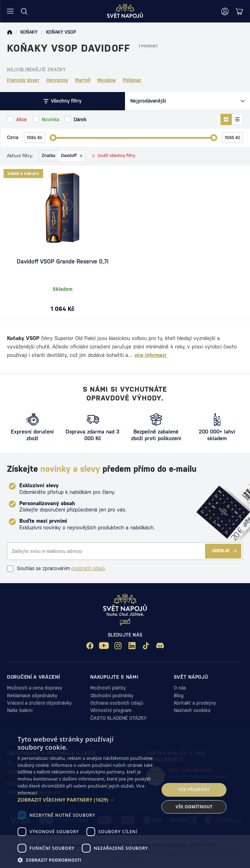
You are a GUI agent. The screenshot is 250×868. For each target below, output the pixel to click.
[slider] (53, 138)
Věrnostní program (111, 710)
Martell (83, 80)
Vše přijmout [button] (194, 789)
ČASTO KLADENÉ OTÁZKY (119, 718)
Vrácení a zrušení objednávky (39, 703)
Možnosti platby (108, 688)
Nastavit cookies (192, 710)
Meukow (107, 80)
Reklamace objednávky (32, 696)
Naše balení (20, 710)
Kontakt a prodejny (195, 703)
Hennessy (57, 80)
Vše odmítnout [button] (194, 807)
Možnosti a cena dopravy (35, 688)
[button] (86, 800)
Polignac (132, 80)
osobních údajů (88, 568)
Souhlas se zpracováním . (56, 569)
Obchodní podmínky (112, 696)
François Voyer (23, 80)
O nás (180, 688)
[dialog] (125, 798)
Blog (179, 696)
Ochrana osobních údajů (117, 703)
